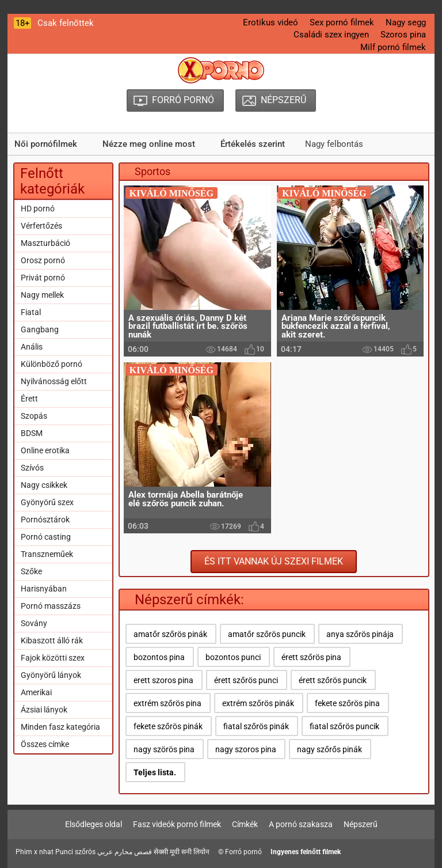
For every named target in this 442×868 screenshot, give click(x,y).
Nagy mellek (42, 295)
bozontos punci (233, 657)
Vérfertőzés (41, 226)
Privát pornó (43, 278)
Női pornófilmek (46, 144)
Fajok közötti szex (53, 658)
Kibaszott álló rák (52, 640)
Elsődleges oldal (94, 824)
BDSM (32, 433)
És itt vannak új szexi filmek (274, 561)
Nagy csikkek (44, 485)
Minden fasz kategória (60, 727)
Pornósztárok (45, 520)
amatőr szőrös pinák (170, 634)
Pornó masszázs (51, 606)
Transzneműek (47, 554)
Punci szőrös (75, 852)
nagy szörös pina (164, 749)
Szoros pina (403, 35)
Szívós (32, 468)
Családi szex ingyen (331, 35)
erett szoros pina (163, 680)
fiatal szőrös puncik (344, 726)
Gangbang (40, 329)
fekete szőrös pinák (168, 726)
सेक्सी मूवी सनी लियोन (182, 852)
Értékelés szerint (253, 144)
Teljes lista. (155, 772)
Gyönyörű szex (47, 502)
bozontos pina (159, 657)
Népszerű (361, 824)
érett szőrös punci (246, 680)
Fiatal (31, 312)
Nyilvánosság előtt (54, 381)
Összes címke (45, 744)
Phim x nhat (35, 852)
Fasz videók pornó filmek (177, 824)
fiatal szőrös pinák (256, 726)
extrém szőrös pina (167, 703)
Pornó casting (46, 537)
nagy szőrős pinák (329, 749)
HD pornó (38, 209)
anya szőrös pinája (360, 634)
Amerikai (36, 692)
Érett (29, 399)
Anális (32, 347)
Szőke (31, 571)
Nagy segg (406, 22)
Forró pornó (243, 852)
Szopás (34, 416)
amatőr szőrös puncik (267, 634)
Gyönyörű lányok (51, 675)
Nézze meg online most (149, 144)
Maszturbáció (45, 243)
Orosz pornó (43, 260)
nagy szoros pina (246, 749)
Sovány (34, 623)
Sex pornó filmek (342, 22)
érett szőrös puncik (333, 680)
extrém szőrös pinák (258, 703)
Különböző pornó (52, 364)
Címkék (245, 824)
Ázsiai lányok (44, 710)
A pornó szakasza (301, 824)
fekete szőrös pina (347, 703)
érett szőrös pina (311, 657)
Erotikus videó (270, 22)
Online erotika (45, 450)
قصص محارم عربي (125, 852)
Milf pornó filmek (393, 47)
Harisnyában (44, 589)
